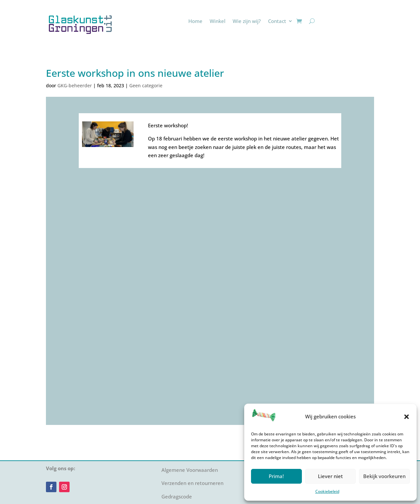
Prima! (276, 476)
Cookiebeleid (327, 491)
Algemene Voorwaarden (190, 470)
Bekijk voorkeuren (384, 476)
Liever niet (330, 476)
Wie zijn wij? (247, 21)
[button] (407, 417)
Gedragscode (177, 496)
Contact (277, 21)
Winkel (218, 21)
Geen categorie (146, 85)
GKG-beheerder (75, 85)
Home (195, 21)
